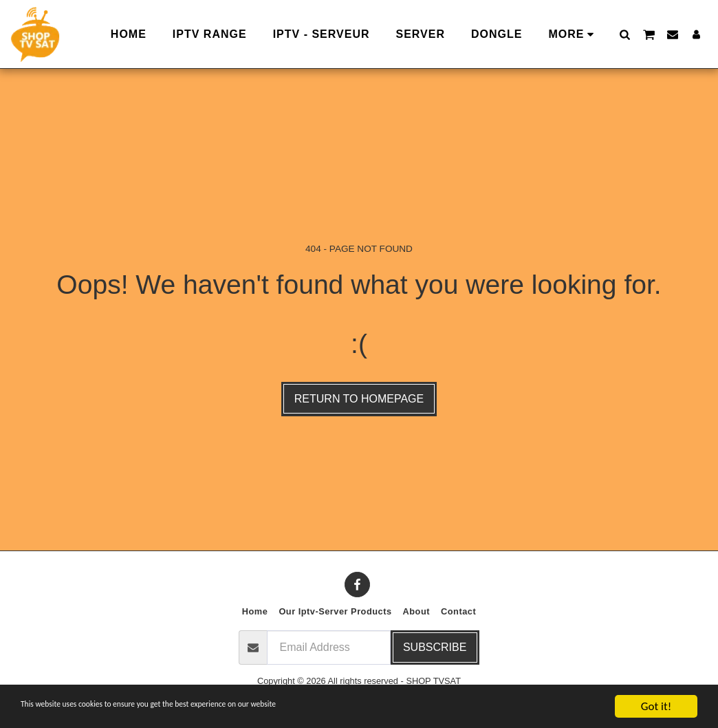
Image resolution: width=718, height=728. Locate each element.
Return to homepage (359, 399)
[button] (624, 34)
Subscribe (435, 647)
